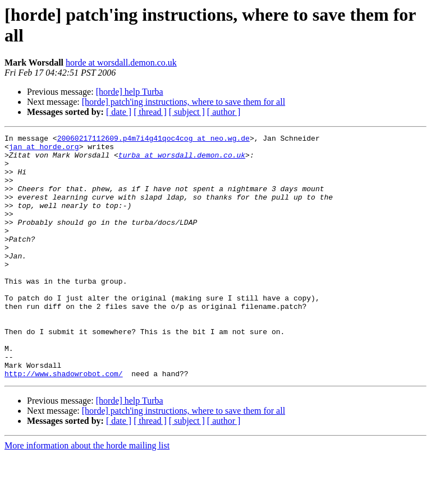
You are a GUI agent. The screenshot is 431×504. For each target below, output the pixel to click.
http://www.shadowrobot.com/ (64, 422)
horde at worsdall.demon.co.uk (121, 63)
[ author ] (224, 112)
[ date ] (119, 112)
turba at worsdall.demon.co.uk (182, 160)
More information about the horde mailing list (87, 494)
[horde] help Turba (130, 92)
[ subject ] (187, 112)
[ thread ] (150, 112)
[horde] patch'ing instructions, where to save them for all (184, 102)
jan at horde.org (44, 150)
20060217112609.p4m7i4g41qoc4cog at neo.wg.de (153, 140)
